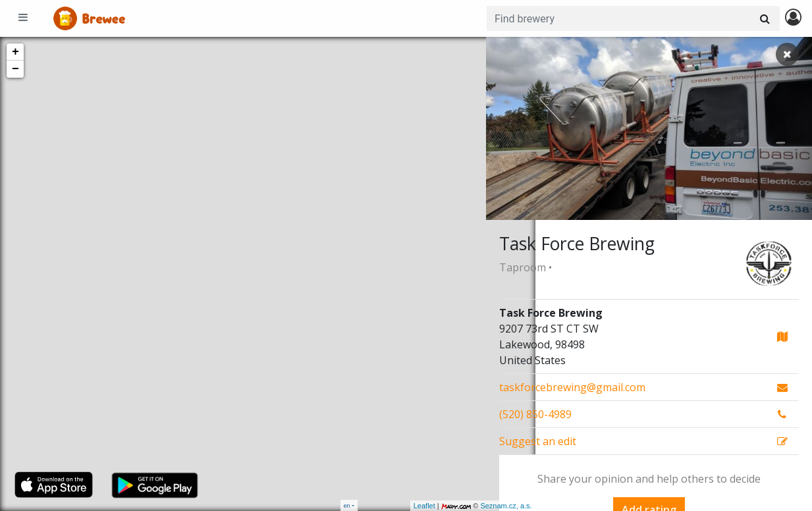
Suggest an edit (538, 441)
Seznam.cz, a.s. (457, 506)
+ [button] (15, 52)
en (347, 505)
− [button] (15, 69)
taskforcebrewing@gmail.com (572, 387)
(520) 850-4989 (535, 414)
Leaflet (375, 506)
